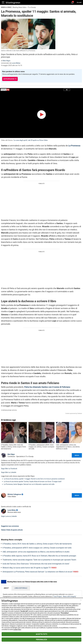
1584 (43, 606)
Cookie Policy (17, 630)
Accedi (79, 2)
